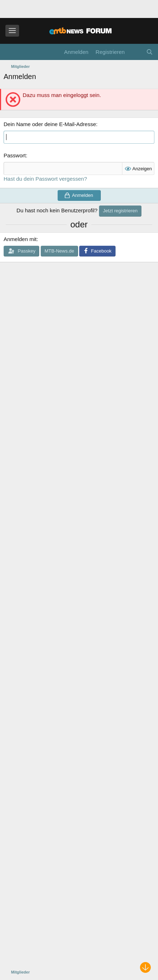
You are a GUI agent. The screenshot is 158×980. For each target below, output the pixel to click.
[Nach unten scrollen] (145, 967)
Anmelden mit (20, 239)
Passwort (15, 155)
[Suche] (150, 52)
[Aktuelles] (135, 52)
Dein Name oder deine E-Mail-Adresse (50, 124)
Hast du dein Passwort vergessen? (45, 179)
